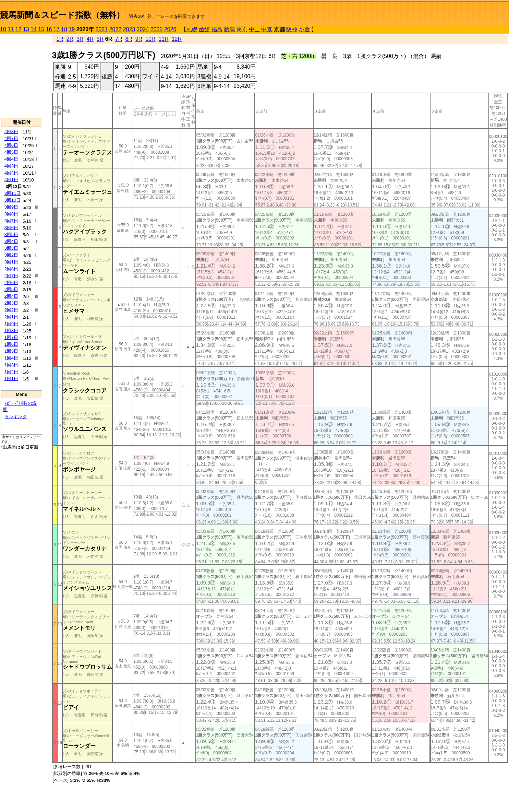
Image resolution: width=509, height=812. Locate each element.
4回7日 (11, 138)
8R (129, 39)
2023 (129, 29)
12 (19, 29)
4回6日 (11, 145)
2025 (157, 29)
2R (70, 39)
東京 (242, 30)
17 (57, 29)
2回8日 (11, 269)
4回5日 (11, 152)
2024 (143, 29)
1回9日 (11, 324)
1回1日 (11, 379)
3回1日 (11, 262)
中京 (267, 29)
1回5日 (11, 351)
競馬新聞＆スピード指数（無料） (62, 15)
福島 (217, 29)
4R (90, 39)
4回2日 (11, 173)
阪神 (292, 29)
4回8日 (11, 132)
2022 (116, 29)
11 (11, 29)
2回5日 (11, 289)
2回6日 (11, 283)
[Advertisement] (22, 76)
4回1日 (11, 180)
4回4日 (11, 159)
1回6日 (11, 344)
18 (64, 29)
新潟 (229, 29)
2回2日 (11, 310)
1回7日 (11, 337)
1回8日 (11, 331)
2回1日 (11, 317)
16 (49, 29)
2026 (170, 29)
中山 (254, 29)
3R (80, 39)
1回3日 (11, 365)
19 (72, 29)
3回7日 (11, 221)
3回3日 (11, 248)
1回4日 (11, 358)
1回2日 (11, 372)
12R (177, 39)
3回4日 (11, 241)
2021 (102, 29)
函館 (204, 29)
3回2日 (11, 255)
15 (41, 29)
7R (119, 39)
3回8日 (11, 214)
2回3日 (11, 303)
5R (100, 39)
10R (150, 39)
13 (26, 29)
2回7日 (11, 276)
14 (34, 29)
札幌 (192, 29)
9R (139, 39)
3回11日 (13, 193)
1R (60, 39)
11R (163, 39)
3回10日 (13, 200)
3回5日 (11, 234)
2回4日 (11, 296)
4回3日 (11, 166)
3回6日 (11, 228)
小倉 (304, 29)
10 (3, 29)
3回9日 (11, 207)
